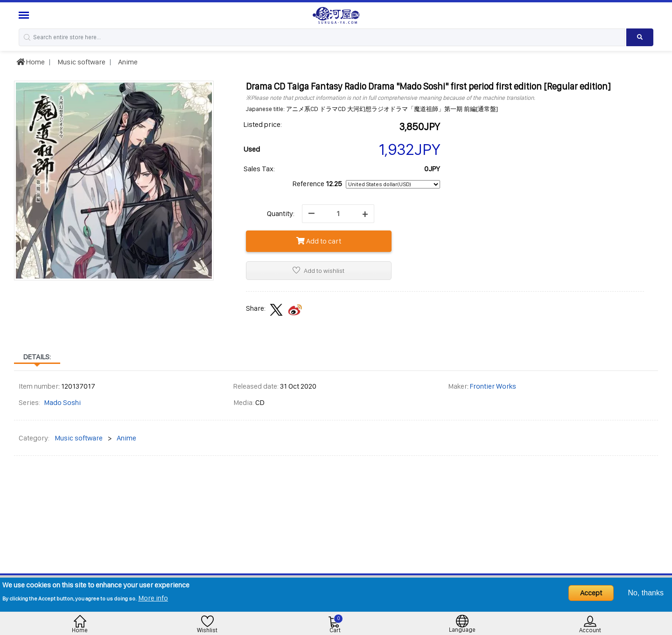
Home (31, 62)
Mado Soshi (62, 402)
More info (153, 598)
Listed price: (263, 124)
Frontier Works (493, 386)
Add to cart (319, 241)
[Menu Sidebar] (25, 15)
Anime (127, 62)
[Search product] (640, 37)
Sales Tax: (259, 169)
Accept (591, 593)
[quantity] (338, 214)
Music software (81, 62)
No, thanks (646, 593)
